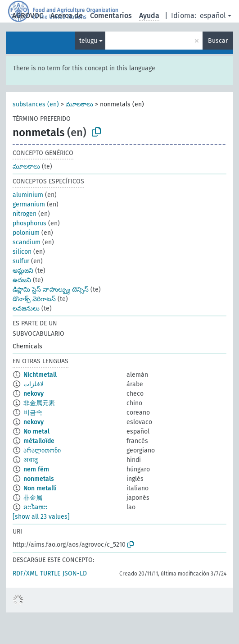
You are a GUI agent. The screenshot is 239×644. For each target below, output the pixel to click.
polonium (26, 233)
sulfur (21, 261)
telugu (88, 41)
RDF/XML (25, 573)
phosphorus (29, 223)
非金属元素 (39, 403)
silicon (22, 252)
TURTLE (50, 573)
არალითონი (42, 450)
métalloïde (39, 441)
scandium (27, 242)
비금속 (33, 413)
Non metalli (40, 488)
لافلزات (34, 384)
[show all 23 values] (41, 517)
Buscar (218, 41)
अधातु (31, 460)
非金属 (33, 498)
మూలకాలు (79, 104)
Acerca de (67, 16)
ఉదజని (22, 280)
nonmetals (39, 479)
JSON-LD (75, 573)
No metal (36, 432)
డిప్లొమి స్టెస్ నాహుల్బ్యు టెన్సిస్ (51, 290)
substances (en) (36, 104)
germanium (29, 204)
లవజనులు (26, 308)
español (213, 16)
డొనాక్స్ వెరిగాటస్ (34, 299)
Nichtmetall (40, 375)
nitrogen (25, 214)
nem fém (36, 469)
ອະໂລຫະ (35, 507)
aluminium (28, 195)
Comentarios (111, 16)
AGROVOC (28, 16)
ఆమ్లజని (23, 271)
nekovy (34, 394)
